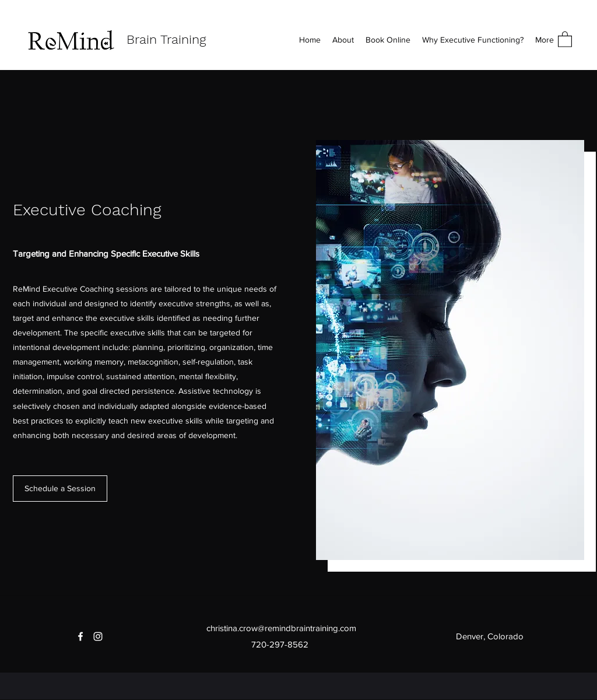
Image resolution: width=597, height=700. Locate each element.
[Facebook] (80, 636)
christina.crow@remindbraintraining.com (281, 628)
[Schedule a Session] (60, 489)
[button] (565, 39)
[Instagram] (98, 636)
